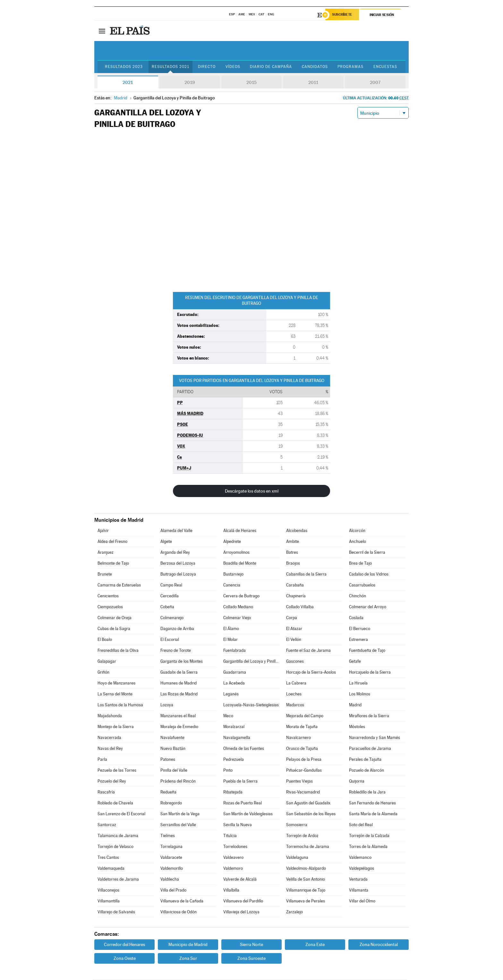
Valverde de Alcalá (240, 880)
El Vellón (294, 640)
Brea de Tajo (360, 564)
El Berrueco (360, 629)
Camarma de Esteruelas (119, 585)
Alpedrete (232, 542)
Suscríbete (343, 15)
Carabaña (295, 585)
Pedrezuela (234, 760)
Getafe (355, 662)
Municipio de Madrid (188, 945)
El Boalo (105, 640)
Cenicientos (108, 596)
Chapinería (296, 596)
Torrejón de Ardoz (302, 836)
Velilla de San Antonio (306, 880)
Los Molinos (360, 694)
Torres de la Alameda (368, 847)
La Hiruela (358, 683)
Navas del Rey (110, 749)
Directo (208, 67)
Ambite (293, 542)
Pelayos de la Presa (304, 760)
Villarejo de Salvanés (116, 912)
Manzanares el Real (178, 716)
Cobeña (167, 607)
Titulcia (230, 836)
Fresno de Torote (176, 651)
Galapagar (107, 662)
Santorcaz (107, 825)
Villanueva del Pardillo (243, 901)
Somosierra (297, 825)
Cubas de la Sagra (114, 629)
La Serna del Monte (115, 694)
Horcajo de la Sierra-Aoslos (311, 673)
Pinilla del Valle (174, 771)
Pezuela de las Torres (117, 771)
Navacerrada (109, 738)
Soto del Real (361, 825)
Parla (102, 760)
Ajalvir (103, 531)
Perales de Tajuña (365, 760)
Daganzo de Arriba (177, 629)
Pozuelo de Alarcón (367, 771)
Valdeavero (233, 858)
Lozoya (167, 705)
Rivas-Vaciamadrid (303, 792)
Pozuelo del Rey (112, 781)
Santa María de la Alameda (373, 814)
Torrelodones (235, 847)
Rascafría (106, 792)
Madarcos (295, 705)
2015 (251, 83)
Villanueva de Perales (306, 901)
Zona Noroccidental (379, 945)
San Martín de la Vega (180, 814)
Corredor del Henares (124, 945)
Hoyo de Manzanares (116, 683)
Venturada (358, 880)
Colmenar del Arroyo (368, 607)
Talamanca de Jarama (118, 836)
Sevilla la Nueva (238, 825)
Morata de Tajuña (302, 727)
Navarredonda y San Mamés (375, 738)
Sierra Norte (251, 945)
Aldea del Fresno (112, 542)
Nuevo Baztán (173, 749)
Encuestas (393, 67)
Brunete (105, 574)
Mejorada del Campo (305, 716)
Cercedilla (170, 596)
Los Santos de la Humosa (120, 705)
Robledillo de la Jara (367, 792)
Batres (292, 553)
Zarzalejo (294, 912)
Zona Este (315, 945)
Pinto (228, 771)
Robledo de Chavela (115, 803)
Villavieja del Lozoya (241, 912)
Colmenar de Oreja (115, 618)
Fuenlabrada (234, 651)
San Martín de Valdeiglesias (248, 814)
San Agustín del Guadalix (308, 803)
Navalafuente (172, 738)
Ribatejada (233, 792)
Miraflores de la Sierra (369, 716)
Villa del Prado (173, 890)
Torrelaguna (171, 847)
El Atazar (294, 629)
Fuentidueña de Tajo (367, 651)
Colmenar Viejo (237, 618)
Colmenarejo (172, 618)
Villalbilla (231, 890)
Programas (357, 67)
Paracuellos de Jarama (370, 749)
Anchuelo (358, 542)
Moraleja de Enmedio (179, 727)
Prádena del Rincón (178, 781)
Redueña (168, 792)
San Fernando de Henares (372, 803)
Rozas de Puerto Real (243, 803)
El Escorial (170, 640)
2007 (375, 83)
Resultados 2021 (171, 67)
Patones (168, 760)
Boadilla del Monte (240, 564)
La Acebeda (234, 683)
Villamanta (359, 890)
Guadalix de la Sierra (179, 673)
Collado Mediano (238, 607)
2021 (128, 83)
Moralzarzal (234, 727)
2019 (190, 83)
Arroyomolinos (236, 553)
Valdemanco (360, 858)
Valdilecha (170, 880)
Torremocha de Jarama (308, 847)
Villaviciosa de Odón (179, 912)
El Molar (230, 640)
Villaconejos (108, 890)
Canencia (232, 585)
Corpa (292, 618)
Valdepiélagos (362, 869)
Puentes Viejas (299, 781)
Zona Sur (188, 959)
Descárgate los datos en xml (252, 491)
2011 (313, 83)
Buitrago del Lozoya (178, 574)
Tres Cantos (108, 858)
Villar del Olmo (362, 901)
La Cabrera (296, 683)
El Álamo (231, 629)
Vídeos (235, 67)
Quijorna (357, 781)
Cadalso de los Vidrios (369, 574)
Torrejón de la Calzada (369, 836)
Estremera (358, 640)
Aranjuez (106, 553)
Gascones (295, 662)
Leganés (231, 694)
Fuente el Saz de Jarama (308, 651)
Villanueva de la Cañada (182, 901)
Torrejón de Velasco (115, 847)
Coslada (356, 618)
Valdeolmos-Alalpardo (306, 869)
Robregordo (171, 803)
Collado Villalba (300, 607)
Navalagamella (237, 738)
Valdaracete (171, 858)
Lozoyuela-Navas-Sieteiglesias (251, 705)
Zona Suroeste (251, 959)
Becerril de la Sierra (367, 553)
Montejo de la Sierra (116, 727)
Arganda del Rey (175, 553)
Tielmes (168, 836)
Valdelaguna (297, 858)
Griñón (103, 673)
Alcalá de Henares (240, 531)
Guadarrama (235, 673)
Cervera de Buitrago (241, 596)
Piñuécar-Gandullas (304, 771)
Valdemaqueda (111, 869)
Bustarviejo (233, 574)
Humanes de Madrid (179, 683)
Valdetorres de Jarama (118, 880)
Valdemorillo (172, 869)
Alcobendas (297, 531)
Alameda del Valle (176, 531)
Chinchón (358, 596)
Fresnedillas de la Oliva (118, 651)
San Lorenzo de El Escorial (121, 814)
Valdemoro (233, 869)
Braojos (293, 564)
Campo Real (171, 585)
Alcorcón (357, 531)
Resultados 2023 (124, 67)
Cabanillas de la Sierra (306, 574)
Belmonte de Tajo (113, 564)
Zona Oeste (125, 959)
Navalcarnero (298, 738)
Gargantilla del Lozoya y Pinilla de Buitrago (251, 662)
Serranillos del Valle (178, 825)
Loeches (294, 694)
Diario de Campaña (275, 67)
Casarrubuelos (362, 585)
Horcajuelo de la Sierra (370, 673)
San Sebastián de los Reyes (311, 814)
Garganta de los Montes (182, 662)
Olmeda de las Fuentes (244, 749)
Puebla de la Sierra (240, 781)
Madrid (355, 705)
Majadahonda (110, 716)
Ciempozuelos (110, 607)
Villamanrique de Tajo (306, 890)
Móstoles (357, 727)
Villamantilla (109, 901)
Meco (228, 716)
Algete (166, 542)
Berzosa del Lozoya (178, 564)
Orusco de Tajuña (302, 749)
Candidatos (320, 67)
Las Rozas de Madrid (179, 694)
